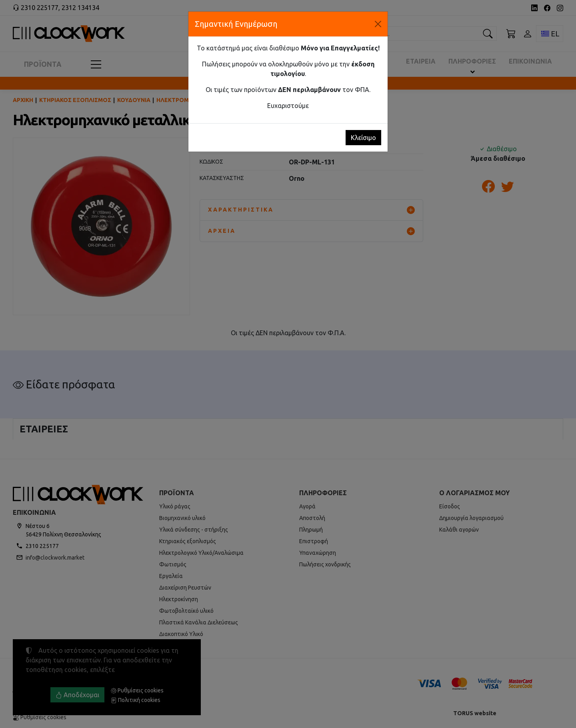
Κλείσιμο (363, 138)
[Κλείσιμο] (378, 24)
